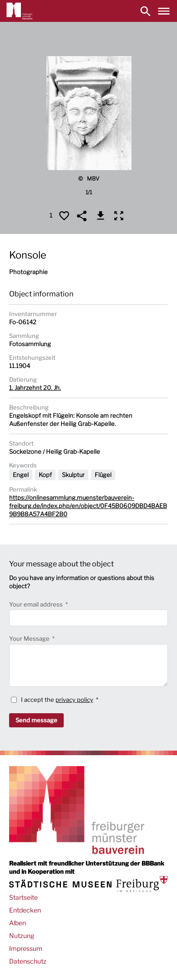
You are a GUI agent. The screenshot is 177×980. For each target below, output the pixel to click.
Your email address (37, 604)
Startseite (23, 897)
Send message (36, 720)
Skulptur (73, 475)
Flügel (103, 475)
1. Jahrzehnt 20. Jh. (35, 388)
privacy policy (74, 700)
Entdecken (25, 910)
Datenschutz (28, 961)
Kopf (45, 475)
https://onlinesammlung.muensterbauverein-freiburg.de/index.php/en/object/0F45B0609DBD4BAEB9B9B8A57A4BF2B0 (88, 506)
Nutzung (22, 936)
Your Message (30, 638)
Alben (18, 923)
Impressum (26, 948)
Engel (21, 475)
